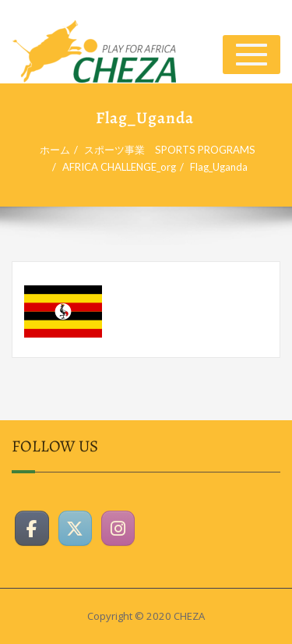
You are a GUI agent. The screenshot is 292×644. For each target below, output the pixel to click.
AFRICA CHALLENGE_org (124, 167)
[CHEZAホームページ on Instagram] (118, 525)
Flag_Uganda (223, 167)
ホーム (60, 150)
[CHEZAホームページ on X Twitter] (76, 525)
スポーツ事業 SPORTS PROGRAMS (174, 150)
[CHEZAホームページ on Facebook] (32, 525)
